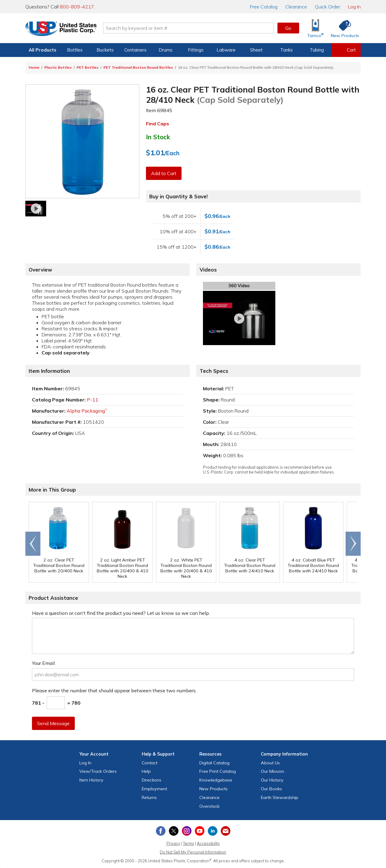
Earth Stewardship (280, 797)
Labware (226, 50)
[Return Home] (61, 29)
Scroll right (353, 544)
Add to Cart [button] (164, 173)
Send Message (53, 723)
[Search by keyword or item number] (188, 28)
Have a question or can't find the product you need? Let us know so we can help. (121, 613)
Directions (152, 780)
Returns (149, 797)
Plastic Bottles (58, 67)
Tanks (286, 50)
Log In (354, 7)
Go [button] (288, 28)
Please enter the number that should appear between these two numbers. (114, 690)
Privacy (173, 843)
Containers (135, 50)
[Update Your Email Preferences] (226, 831)
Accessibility (208, 843)
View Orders (98, 771)
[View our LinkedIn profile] (213, 831)
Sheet (256, 50)
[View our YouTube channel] (200, 831)
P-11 (93, 400)
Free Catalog (218, 771)
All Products (43, 50)
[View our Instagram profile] (187, 831)
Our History (272, 780)
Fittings (196, 50)
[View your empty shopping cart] (346, 50)
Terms (189, 843)
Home (34, 67)
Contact (150, 763)
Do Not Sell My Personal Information (193, 852)
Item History (91, 780)
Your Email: (44, 663)
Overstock (209, 806)
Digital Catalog (214, 763)
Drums (166, 50)
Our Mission (272, 771)
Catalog (264, 7)
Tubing (317, 50)
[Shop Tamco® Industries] (315, 28)
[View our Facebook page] (161, 831)
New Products (214, 789)
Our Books (271, 789)
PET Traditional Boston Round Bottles (138, 67)
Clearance (296, 7)
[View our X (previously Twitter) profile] (174, 831)
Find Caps (158, 124)
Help (146, 771)
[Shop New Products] (343, 28)
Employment (154, 789)
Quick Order (327, 7)
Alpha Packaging (87, 411)
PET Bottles (88, 67)
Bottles (75, 50)
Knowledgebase (216, 780)
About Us (270, 763)
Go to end (33, 544)
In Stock (158, 137)
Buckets (105, 50)
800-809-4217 (77, 7)
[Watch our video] (36, 209)
